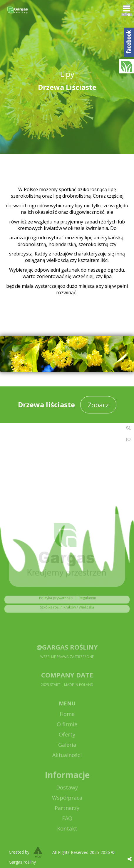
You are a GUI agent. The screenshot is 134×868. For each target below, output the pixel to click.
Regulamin (87, 601)
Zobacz (98, 405)
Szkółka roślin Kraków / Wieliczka (67, 610)
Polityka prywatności (55, 601)
